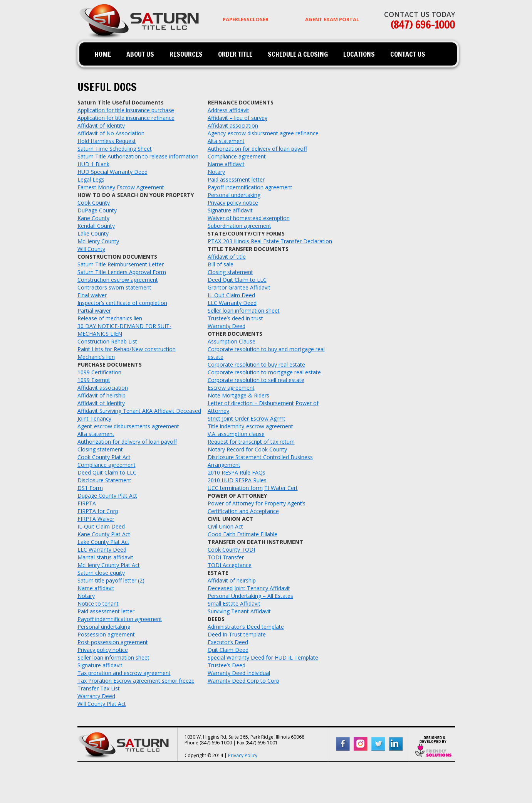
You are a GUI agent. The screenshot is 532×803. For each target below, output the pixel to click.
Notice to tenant (98, 604)
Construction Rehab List (107, 341)
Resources (186, 54)
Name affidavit (96, 588)
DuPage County (97, 210)
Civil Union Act (225, 526)
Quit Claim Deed (228, 650)
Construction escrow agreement (118, 280)
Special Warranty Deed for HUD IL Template (263, 657)
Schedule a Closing (298, 54)
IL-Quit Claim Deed (101, 526)
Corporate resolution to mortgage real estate (264, 372)
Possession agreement (106, 634)
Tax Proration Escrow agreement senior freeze (136, 681)
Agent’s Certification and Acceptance (257, 507)
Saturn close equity (101, 573)
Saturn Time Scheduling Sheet (115, 149)
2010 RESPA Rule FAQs (237, 472)
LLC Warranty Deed (102, 550)
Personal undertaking (104, 627)
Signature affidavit (100, 665)
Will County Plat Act (102, 704)
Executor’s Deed (228, 642)
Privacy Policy (243, 755)
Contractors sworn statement (114, 287)
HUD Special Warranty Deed (112, 172)
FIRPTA (87, 503)
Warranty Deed (96, 696)
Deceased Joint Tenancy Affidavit (249, 588)
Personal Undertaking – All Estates (250, 596)
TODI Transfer (226, 557)
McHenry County (98, 241)
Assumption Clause (232, 341)
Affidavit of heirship (102, 395)
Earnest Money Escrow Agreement (121, 187)
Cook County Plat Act (104, 457)
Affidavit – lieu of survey (237, 118)
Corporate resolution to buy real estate (256, 364)
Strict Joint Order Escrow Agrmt (247, 418)
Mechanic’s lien (96, 357)
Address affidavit (228, 110)
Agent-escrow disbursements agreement (128, 426)
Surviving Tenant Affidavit (239, 611)
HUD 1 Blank (93, 164)
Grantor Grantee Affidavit (239, 287)
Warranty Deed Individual (239, 673)
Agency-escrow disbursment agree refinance (263, 133)
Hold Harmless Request (107, 141)
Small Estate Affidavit (234, 604)
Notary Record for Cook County (247, 449)
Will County (91, 249)
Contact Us (408, 54)
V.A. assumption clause (236, 434)
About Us (140, 54)
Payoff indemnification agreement (120, 619)
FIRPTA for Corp (98, 511)
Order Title (235, 54)
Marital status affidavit (105, 557)
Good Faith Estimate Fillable (243, 534)
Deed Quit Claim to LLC (107, 472)
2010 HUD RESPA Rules (237, 480)
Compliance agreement (107, 465)
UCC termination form (235, 488)
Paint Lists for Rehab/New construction (127, 349)
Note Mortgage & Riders (238, 395)
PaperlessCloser (246, 19)
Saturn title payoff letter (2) (111, 580)
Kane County (93, 218)
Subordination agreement (239, 226)
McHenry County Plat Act (109, 565)
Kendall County (96, 226)
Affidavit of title (227, 257)
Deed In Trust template (237, 634)
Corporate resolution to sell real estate (256, 380)
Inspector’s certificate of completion (122, 303)
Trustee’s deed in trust (235, 318)
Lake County (93, 233)
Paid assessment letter (106, 611)
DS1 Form (90, 488)
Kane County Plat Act (104, 534)
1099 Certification (99, 372)
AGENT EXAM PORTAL (332, 19)
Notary (86, 596)
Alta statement (96, 434)
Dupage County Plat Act (107, 496)
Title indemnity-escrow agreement (250, 426)
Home (103, 54)
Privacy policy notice (103, 650)
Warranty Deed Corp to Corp (243, 681)
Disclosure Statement (104, 480)
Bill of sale (221, 264)
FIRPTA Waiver (96, 519)
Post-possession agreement (113, 642)
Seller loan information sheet (113, 657)
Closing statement (100, 449)
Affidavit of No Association (111, 133)
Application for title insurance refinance (126, 118)
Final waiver (92, 295)
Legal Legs (91, 179)
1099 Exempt (94, 380)
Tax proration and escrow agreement (124, 673)
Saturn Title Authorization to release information (138, 156)
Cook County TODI (231, 550)
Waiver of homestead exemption (249, 218)
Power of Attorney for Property (247, 503)
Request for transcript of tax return (251, 442)
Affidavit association (103, 388)
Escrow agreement (231, 388)
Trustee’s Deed (227, 665)
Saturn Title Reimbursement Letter (121, 264)
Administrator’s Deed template (246, 627)
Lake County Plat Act (103, 542)
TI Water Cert (281, 488)
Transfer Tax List (99, 688)
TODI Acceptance (230, 565)
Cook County (94, 203)
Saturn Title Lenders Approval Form (122, 272)
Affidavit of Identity (101, 125)
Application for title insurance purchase (126, 110)
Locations (359, 54)
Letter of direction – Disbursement (251, 403)
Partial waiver (94, 311)
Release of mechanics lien (110, 318)
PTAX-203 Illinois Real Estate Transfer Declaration (270, 241)
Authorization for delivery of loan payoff (127, 442)
